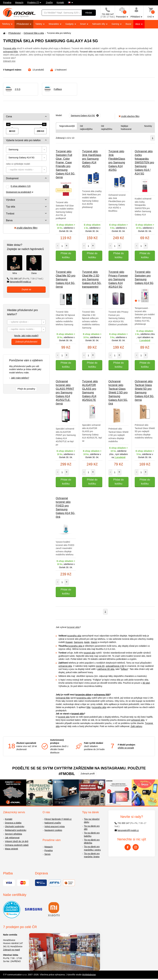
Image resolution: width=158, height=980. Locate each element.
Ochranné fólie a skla (34, 33)
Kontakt (60, 2)
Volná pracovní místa (55, 826)
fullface (124, 669)
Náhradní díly (99, 24)
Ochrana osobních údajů (17, 845)
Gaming (116, 24)
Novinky (148, 126)
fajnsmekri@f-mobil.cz (19, 282)
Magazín (19, 2)
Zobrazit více (9, 61)
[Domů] (4, 33)
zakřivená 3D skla (106, 669)
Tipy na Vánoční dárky (92, 821)
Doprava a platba (13, 823)
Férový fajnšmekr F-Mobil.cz (58, 819)
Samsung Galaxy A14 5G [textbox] (21, 157)
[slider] (8, 124)
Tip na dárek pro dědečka (92, 841)
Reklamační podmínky (16, 830)
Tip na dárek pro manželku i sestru (92, 848)
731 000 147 (25, 279)
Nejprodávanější (67, 126)
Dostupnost (12, 178)
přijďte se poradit (126, 748)
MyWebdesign (89, 975)
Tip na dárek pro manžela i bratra (92, 855)
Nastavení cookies (53, 830)
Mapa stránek (11, 849)
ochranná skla (65, 666)
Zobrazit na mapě (11, 950)
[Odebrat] (85, 115)
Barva (9, 220)
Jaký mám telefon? (20, 378)
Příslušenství (23, 24)
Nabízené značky (53, 823)
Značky (49, 2)
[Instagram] (136, 847)
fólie (89, 707)
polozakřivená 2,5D (115, 666)
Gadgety (70, 24)
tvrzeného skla (74, 636)
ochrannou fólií (102, 695)
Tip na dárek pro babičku (92, 834)
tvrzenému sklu (84, 698)
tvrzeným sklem (83, 695)
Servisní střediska (13, 834)
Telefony (6, 24)
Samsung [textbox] (13, 149)
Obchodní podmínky (15, 826)
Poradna (7, 2)
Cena (9, 116)
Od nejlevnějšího (86, 128)
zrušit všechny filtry (26, 228)
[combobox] (26, 149)
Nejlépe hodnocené (126, 128)
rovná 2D (100, 666)
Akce (138, 24)
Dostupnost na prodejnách (19, 192)
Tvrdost (10, 214)
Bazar (128, 24)
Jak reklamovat (12, 838)
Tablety (39, 24)
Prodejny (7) (33, 2)
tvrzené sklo (73, 627)
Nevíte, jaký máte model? (26, 336)
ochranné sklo (138, 720)
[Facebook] (128, 847)
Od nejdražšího (107, 128)
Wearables (54, 24)
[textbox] (26, 170)
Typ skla (11, 207)
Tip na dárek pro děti (92, 828)
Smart (83, 24)
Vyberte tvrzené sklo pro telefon (23, 140)
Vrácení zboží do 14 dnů (17, 841)
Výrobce (11, 200)
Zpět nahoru (136, 726)
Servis (47, 854)
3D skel (146, 683)
